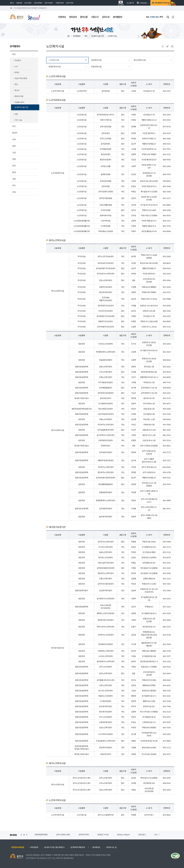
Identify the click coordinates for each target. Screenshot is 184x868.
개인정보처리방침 (18, 847)
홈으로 (125, 3)
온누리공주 (28, 3)
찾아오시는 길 (111, 847)
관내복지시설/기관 (98, 36)
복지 (86, 36)
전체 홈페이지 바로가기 (158, 3)
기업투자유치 (60, 3)
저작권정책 (34, 847)
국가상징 (115, 3)
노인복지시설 (112, 36)
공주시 (12, 3)
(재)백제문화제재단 (41, 835)
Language (136, 3)
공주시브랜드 (49, 3)
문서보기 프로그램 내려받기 (54, 847)
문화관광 (19, 3)
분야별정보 (77, 36)
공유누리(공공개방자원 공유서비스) (166, 835)
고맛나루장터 (38, 3)
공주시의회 (70, 3)
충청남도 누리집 (103, 835)
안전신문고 (142, 835)
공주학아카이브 (84, 835)
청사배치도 (96, 847)
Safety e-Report (124, 835)
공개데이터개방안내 (78, 847)
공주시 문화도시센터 (63, 835)
